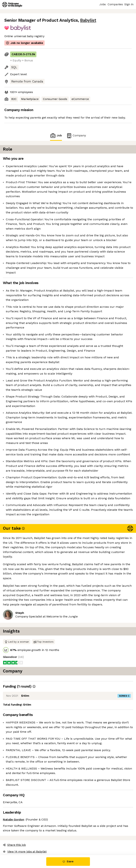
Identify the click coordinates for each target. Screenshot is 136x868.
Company (76, 136)
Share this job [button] (14, 845)
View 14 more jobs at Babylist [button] (25, 852)
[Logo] (12, 5)
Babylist (88, 20)
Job (56, 136)
